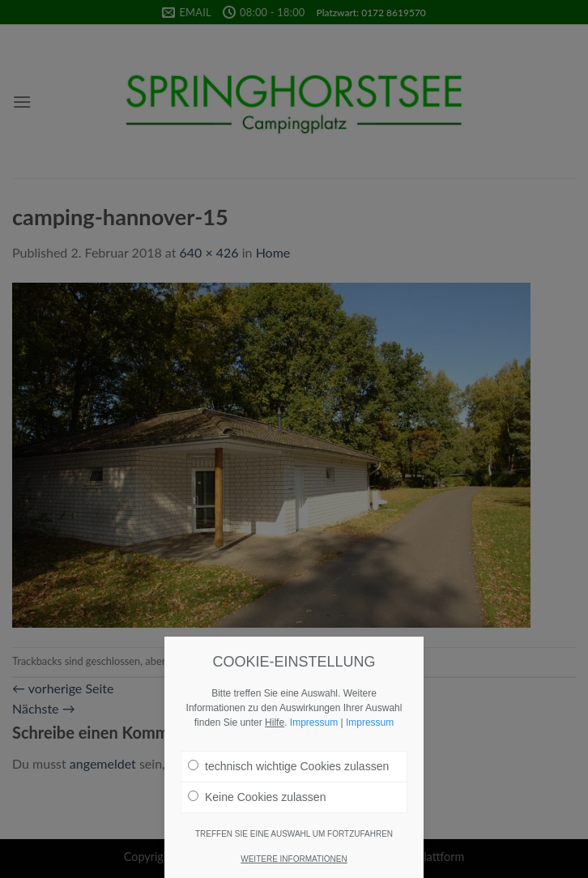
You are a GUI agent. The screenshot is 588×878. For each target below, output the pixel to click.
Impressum (314, 722)
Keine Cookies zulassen (257, 797)
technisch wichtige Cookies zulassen (288, 766)
